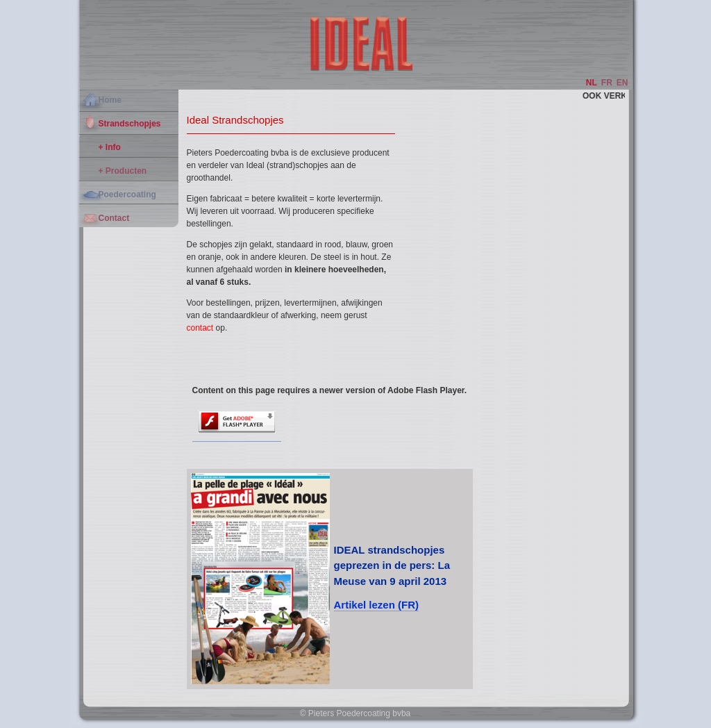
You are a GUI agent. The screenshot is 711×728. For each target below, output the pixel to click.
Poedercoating (127, 195)
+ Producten (123, 171)
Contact (114, 218)
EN (622, 83)
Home (110, 100)
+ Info (110, 147)
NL (592, 83)
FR (607, 83)
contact (200, 328)
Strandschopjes (130, 124)
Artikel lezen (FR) (377, 605)
